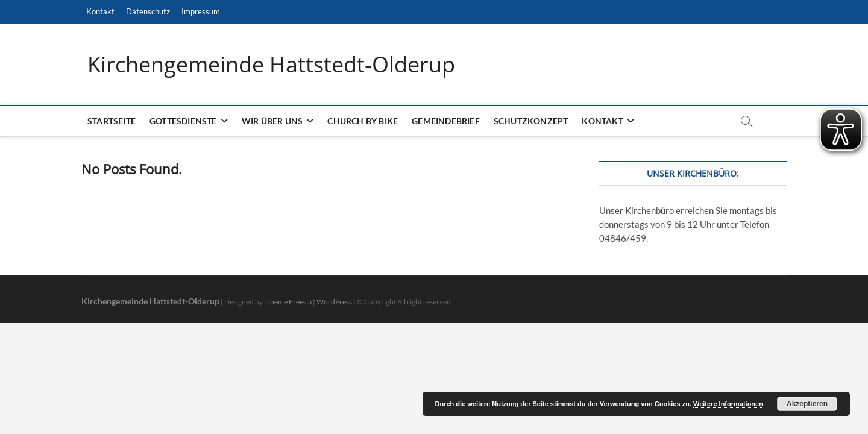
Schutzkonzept (531, 121)
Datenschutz (148, 11)
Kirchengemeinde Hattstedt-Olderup (271, 64)
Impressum (201, 11)
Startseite (112, 121)
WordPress (334, 302)
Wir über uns (272, 121)
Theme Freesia (289, 302)
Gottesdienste (183, 121)
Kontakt (100, 11)
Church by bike (363, 121)
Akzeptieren (807, 404)
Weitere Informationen (728, 404)
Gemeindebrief (446, 121)
